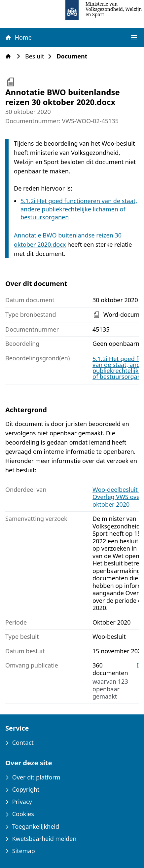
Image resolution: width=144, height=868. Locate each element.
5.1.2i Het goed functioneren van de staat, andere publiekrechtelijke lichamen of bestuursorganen (79, 209)
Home (18, 37)
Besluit (36, 56)
